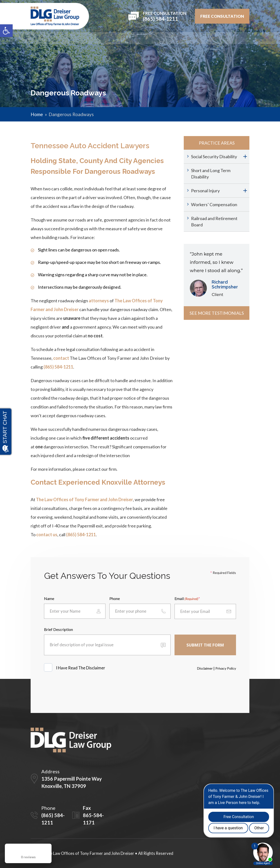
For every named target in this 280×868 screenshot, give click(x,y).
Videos (200, 38)
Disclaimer (205, 668)
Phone (115, 598)
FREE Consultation (222, 16)
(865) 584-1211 (58, 367)
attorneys (99, 301)
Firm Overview (60, 38)
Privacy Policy (226, 668)
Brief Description (58, 629)
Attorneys (90, 38)
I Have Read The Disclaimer (81, 668)
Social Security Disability (214, 157)
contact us (47, 535)
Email (186, 599)
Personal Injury (205, 191)
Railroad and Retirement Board (214, 222)
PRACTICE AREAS (120, 38)
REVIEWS (149, 38)
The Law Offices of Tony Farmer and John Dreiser (84, 499)
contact (61, 358)
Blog (217, 38)
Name (49, 598)
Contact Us (238, 38)
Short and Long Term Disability (211, 174)
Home (36, 38)
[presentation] (81, 690)
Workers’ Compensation (214, 204)
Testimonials (175, 38)
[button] (6, 31)
